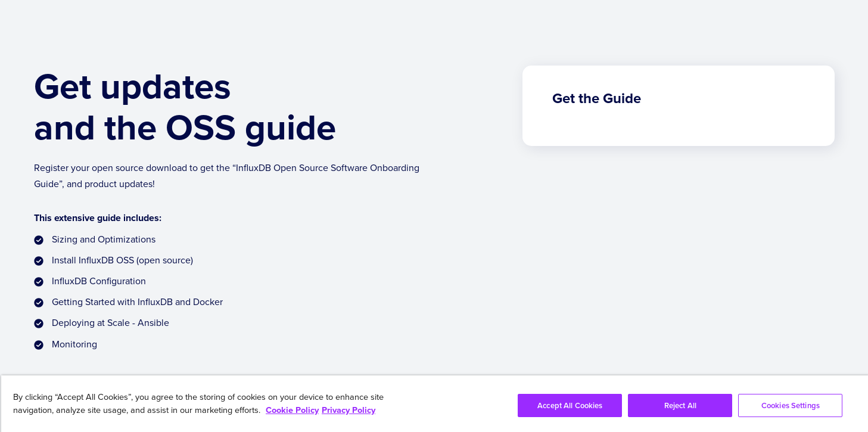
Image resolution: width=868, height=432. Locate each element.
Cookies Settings (791, 405)
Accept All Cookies (570, 405)
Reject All (680, 405)
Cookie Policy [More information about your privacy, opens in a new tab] (292, 410)
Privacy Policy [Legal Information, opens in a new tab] (349, 410)
